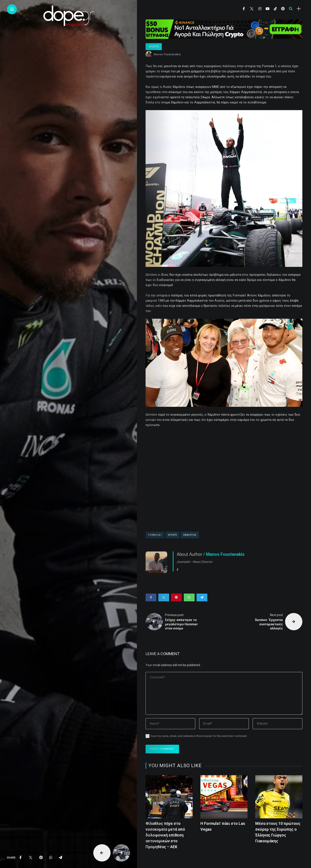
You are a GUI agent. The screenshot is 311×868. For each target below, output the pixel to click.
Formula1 (155, 535)
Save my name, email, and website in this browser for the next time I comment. (199, 736)
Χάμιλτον (190, 535)
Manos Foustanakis (167, 54)
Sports (154, 47)
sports (172, 535)
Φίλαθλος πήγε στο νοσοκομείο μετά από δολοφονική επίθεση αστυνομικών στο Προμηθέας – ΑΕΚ (165, 835)
